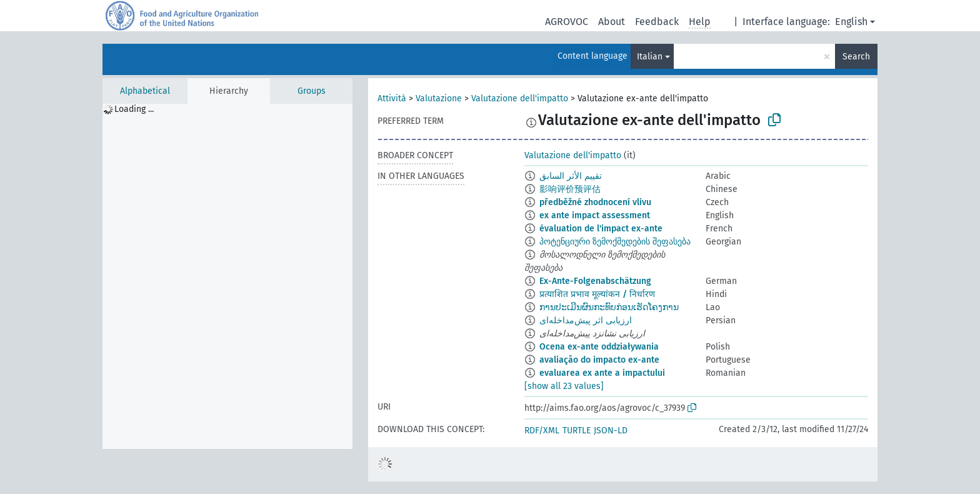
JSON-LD (611, 431)
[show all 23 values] (564, 386)
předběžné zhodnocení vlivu (595, 202)
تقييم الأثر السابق (571, 176)
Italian (650, 57)
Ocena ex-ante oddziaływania (599, 347)
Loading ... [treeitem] (134, 109)
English (851, 22)
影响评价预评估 (570, 189)
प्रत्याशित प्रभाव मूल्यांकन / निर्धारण (597, 294)
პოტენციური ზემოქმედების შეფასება (615, 242)
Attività (392, 98)
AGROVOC (567, 22)
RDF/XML (542, 431)
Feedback (657, 22)
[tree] (227, 276)
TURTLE (577, 431)
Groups (312, 91)
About (612, 22)
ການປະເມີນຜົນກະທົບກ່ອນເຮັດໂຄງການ (609, 307)
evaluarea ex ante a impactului (602, 373)
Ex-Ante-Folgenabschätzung (595, 281)
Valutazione (439, 98)
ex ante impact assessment (595, 215)
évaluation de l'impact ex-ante (601, 229)
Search (856, 57)
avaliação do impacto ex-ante (599, 360)
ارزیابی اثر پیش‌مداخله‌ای (586, 320)
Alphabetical (145, 91)
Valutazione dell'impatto (520, 98)
